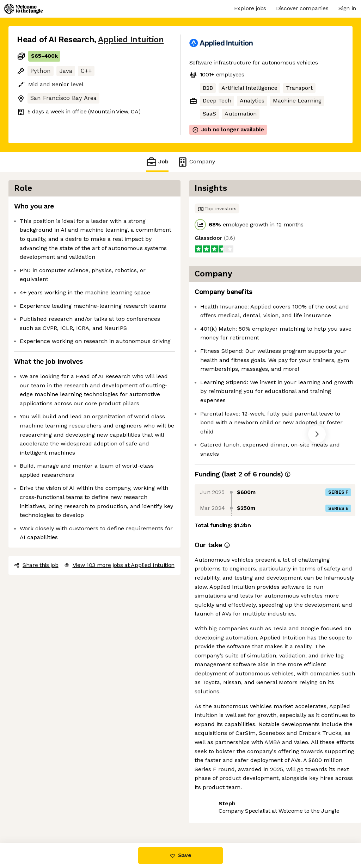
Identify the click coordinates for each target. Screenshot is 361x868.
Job (157, 162)
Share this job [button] (36, 565)
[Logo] (24, 9)
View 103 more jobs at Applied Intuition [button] (120, 565)
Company (196, 162)
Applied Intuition (131, 40)
